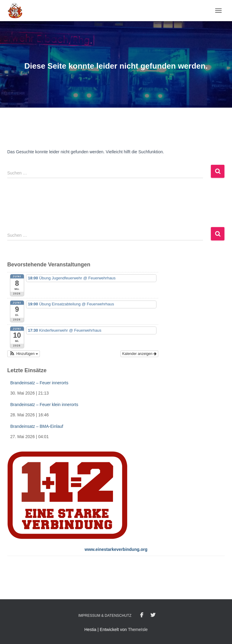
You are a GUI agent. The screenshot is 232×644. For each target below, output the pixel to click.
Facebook (142, 615)
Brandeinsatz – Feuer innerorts (39, 383)
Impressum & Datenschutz (105, 616)
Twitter (153, 615)
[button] (24, 354)
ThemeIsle (138, 629)
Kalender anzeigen (139, 354)
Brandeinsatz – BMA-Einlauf (37, 426)
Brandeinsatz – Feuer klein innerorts (44, 405)
